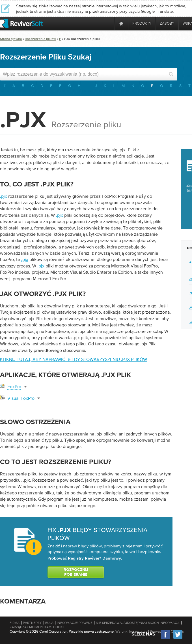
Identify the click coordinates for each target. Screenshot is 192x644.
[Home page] (121, 23)
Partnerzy (32, 623)
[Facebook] (166, 638)
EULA (49, 623)
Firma (15, 623)
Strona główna (11, 39)
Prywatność (159, 631)
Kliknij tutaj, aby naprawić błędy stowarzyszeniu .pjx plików (74, 359)
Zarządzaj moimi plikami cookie (37, 627)
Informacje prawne (75, 623)
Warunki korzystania (131, 631)
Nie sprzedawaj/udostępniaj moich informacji (138, 623)
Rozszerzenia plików (40, 39)
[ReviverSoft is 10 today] (109, 23)
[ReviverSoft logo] (21, 23)
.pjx (4, 196)
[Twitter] (178, 638)
